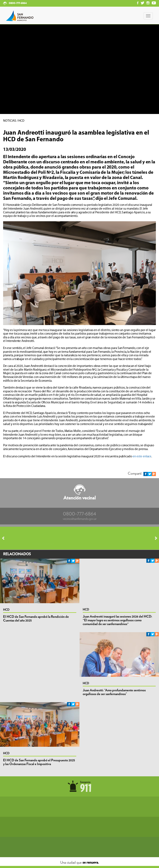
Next (154, 538)
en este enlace (142, 456)
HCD (6, 610)
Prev (5, 538)
